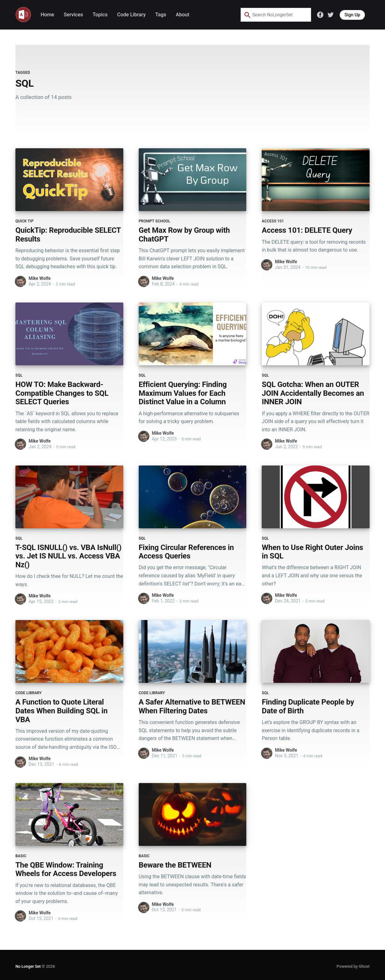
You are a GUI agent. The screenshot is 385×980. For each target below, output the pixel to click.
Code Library (131, 15)
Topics (100, 15)
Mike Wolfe (40, 278)
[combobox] (271, 15)
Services (73, 15)
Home (47, 15)
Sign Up (352, 15)
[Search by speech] (294, 15)
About (183, 15)
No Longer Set (28, 966)
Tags (161, 15)
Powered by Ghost (353, 966)
